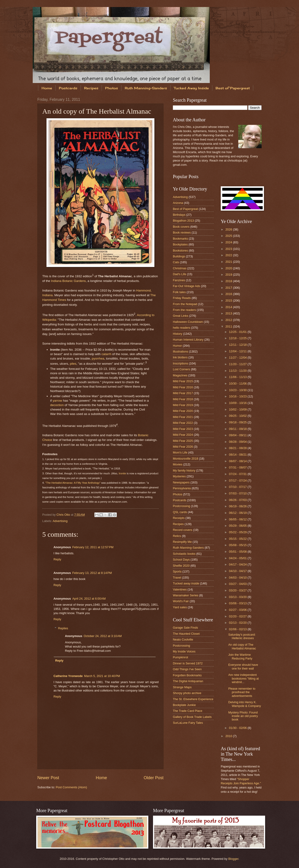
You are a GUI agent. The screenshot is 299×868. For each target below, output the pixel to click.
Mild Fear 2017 (183, 393)
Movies (178, 464)
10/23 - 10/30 (238, 390)
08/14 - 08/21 (238, 455)
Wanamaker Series (186, 595)
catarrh (106, 354)
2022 (229, 255)
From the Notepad (185, 304)
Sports (177, 571)
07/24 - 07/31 (238, 474)
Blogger (233, 859)
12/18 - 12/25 (238, 338)
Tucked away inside (186, 583)
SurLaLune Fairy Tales (188, 723)
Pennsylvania (182, 488)
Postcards (68, 88)
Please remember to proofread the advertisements (242, 692)
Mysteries (179, 476)
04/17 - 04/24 (238, 564)
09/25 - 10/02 (238, 416)
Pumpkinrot (180, 657)
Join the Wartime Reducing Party (240, 656)
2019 (229, 275)
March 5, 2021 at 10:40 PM (102, 676)
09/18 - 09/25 (238, 422)
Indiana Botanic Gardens (69, 281)
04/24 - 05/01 (238, 558)
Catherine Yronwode (68, 676)
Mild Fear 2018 (183, 399)
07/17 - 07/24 (238, 481)
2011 (229, 326)
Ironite (122, 473)
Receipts (179, 518)
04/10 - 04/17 (238, 571)
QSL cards (180, 512)
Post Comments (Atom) (71, 787)
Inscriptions (180, 363)
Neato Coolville (183, 639)
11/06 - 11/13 (238, 377)
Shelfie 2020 (181, 566)
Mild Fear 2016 (183, 387)
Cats (176, 262)
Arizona (178, 203)
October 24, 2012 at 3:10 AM (103, 636)
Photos (112, 88)
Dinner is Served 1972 (188, 663)
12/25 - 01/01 (238, 332)
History (178, 334)
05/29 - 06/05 (238, 526)
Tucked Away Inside (191, 88)
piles (73, 364)
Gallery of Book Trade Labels (192, 717)
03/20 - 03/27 (238, 590)
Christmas (180, 268)
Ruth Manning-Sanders (146, 88)
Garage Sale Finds (185, 628)
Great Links (181, 316)
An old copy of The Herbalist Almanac (242, 646)
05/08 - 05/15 (238, 545)
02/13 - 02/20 (238, 623)
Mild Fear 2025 (183, 441)
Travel (177, 578)
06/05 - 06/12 (238, 519)
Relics (177, 536)
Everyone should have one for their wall (243, 666)
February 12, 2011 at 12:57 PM (93, 547)
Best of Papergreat (233, 88)
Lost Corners (182, 369)
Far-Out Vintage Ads (186, 286)
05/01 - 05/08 (238, 552)
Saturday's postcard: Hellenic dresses (242, 636)
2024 (229, 242)
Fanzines (179, 280)
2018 (229, 281)
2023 (229, 249)
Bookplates (180, 244)
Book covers (181, 227)
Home (47, 88)
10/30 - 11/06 (238, 384)
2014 (229, 307)
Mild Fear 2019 (183, 405)
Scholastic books (184, 554)
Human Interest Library (188, 340)
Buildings (179, 256)
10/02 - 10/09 (238, 409)
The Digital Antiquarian (188, 681)
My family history (184, 470)
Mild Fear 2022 (183, 423)
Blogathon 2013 (183, 221)
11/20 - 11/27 (238, 364)
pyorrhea (98, 358)
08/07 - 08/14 (238, 461)
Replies (63, 628)
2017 (229, 288)
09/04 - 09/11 (238, 435)
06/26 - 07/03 (238, 500)
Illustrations (180, 351)
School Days (181, 560)
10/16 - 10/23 (238, 396)
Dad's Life (180, 274)
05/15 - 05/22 (238, 539)
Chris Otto (64, 515)
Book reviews (182, 232)
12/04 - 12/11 (238, 351)
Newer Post (48, 778)
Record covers (183, 530)
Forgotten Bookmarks (187, 675)
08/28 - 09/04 (238, 442)
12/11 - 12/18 (238, 345)
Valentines (180, 589)
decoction (57, 405)
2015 (229, 301)
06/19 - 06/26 (238, 506)
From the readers (184, 310)
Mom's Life (180, 452)
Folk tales (179, 292)
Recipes (91, 88)
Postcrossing (182, 506)
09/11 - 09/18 (238, 429)
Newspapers (181, 482)
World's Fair (181, 601)
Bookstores (180, 250)
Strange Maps (182, 687)
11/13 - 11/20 (238, 371)
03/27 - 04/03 (238, 584)
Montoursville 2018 (185, 459)
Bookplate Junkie (184, 705)
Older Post (154, 778)
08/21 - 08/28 (238, 448)
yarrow (57, 401)
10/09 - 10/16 (238, 403)
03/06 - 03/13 (238, 603)
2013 (229, 313)
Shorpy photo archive (187, 693)
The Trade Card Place (188, 711)
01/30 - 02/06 (238, 728)
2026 (229, 229)
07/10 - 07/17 (238, 487)
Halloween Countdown (188, 322)
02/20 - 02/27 (238, 616)
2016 (229, 294)
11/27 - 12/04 (238, 358)
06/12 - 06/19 (238, 513)
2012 (229, 320)
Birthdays (179, 215)
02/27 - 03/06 (238, 610)
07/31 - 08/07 (238, 467)
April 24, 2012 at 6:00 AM (89, 599)
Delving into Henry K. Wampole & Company (245, 704)
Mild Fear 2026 (183, 447)
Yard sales (180, 607)
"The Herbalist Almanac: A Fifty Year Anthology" (73, 483)
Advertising (60, 521)
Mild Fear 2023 (183, 429)
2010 (229, 736)
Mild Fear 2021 (183, 417)
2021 (229, 262)
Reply (57, 559)
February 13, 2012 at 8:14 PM (92, 573)
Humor (177, 346)
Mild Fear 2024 (183, 435)
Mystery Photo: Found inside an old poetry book (243, 716)
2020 (229, 268)
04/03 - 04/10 (238, 578)
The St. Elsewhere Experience (193, 699)
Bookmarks (180, 239)
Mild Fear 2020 (183, 411)
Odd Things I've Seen (187, 669)
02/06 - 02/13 (238, 629)
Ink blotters (180, 357)
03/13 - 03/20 (238, 597)
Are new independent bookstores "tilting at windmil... (244, 678)
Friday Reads (182, 298)
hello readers (182, 328)
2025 (229, 236)
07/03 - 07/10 (238, 493)
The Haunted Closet (186, 634)
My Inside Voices (184, 651)
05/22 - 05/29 (238, 532)
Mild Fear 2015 (183, 381)
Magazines (180, 375)
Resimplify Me (182, 542)
